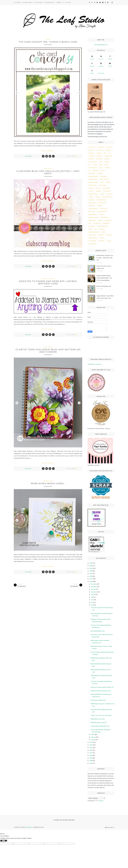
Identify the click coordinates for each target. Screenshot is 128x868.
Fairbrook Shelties (93, 179)
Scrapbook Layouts (93, 217)
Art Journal (99, 159)
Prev (17, 93)
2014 (91, 745)
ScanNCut (102, 214)
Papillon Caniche (102, 203)
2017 (91, 579)
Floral (102, 182)
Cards (48, 39)
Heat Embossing (107, 191)
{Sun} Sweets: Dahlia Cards (98, 700)
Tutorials (103, 232)
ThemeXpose (29, 827)
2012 (91, 750)
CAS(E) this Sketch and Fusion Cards (101, 691)
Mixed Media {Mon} (101, 200)
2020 (91, 571)
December (94, 584)
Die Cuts (103, 171)
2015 (91, 742)
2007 (91, 763)
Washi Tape (101, 235)
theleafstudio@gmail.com (101, 45)
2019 (91, 574)
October (93, 589)
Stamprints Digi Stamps (103, 226)
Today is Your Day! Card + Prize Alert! (101, 715)
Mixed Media (92, 200)
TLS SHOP (92, 57)
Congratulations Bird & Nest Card (100, 726)
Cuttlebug (107, 168)
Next (79, 93)
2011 (91, 753)
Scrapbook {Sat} (92, 220)
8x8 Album (108, 150)
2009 (91, 758)
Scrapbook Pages (104, 217)
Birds (101, 162)
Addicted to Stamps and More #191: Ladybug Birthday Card (48, 282)
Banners (107, 159)
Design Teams (27, 2)
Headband (98, 191)
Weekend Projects (93, 238)
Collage (106, 165)
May (92, 602)
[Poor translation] (5, 841)
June (92, 600)
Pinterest (92, 64)
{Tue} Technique (92, 244)
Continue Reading (48, 151)
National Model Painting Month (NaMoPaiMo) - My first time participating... (104, 278)
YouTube (110, 64)
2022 (91, 566)
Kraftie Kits (110, 194)
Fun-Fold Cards (103, 185)
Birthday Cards (48, 481)
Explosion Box (103, 176)
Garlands (91, 188)
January (93, 740)
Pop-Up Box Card (104, 209)
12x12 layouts (48, 169)
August (93, 594)
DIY (89, 171)
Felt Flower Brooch (93, 182)
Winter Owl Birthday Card (104, 286)
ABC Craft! (99, 153)
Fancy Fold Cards (104, 179)
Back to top (110, 827)
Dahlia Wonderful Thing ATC (99, 722)
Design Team (95, 171)
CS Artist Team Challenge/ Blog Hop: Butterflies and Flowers (48, 351)
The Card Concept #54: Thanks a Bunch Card (48, 42)
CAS (89, 165)
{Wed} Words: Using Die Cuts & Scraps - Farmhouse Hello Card (105, 258)
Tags (96, 229)
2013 (91, 748)
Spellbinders (106, 223)
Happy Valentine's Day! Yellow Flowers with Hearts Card (105, 297)
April (92, 605)
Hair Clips (91, 191)
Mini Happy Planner (107, 197)
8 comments (28, 335)
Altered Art (99, 156)
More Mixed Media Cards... (48, 484)
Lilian (75, 156)
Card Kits (95, 165)
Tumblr (92, 71)
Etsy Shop (101, 57)
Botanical (107, 162)
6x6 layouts (91, 150)
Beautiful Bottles (93, 162)
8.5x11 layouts (100, 150)
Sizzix (90, 223)
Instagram (101, 64)
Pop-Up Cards (92, 212)
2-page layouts (101, 147)
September (94, 592)
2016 (91, 581)
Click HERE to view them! (95, 364)
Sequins (100, 220)
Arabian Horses (108, 156)
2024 (91, 563)
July (92, 597)
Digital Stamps (92, 174)
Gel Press (98, 188)
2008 (91, 761)
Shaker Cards (108, 220)
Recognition (49, 2)
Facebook (110, 57)
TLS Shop (68, 2)
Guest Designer (106, 188)
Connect (59, 2)
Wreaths (102, 238)
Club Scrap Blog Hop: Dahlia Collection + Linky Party (48, 172)
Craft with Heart (93, 168)
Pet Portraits (92, 206)
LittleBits (91, 197)
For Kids (108, 182)
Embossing (100, 174)
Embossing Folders (93, 176)
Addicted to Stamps (48, 279)
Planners (100, 206)
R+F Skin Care (101, 71)
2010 (91, 755)
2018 (91, 576)
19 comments (28, 266)
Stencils (90, 229)
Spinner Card (92, 226)
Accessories (91, 156)
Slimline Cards (97, 223)
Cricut (101, 168)
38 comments (28, 469)
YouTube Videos (92, 241)
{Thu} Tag (109, 241)
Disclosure (38, 2)
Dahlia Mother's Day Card (98, 719)
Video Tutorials (92, 235)
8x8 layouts (91, 153)
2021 (91, 568)
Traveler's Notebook (94, 232)
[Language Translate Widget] (96, 798)
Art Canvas (91, 159)
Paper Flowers (92, 203)
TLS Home (17, 2)
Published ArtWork (102, 212)
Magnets (97, 197)
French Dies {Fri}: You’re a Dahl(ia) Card (104, 267)
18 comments (28, 156)
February (93, 737)
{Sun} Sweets (102, 241)
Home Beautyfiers (93, 194)
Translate (99, 801)
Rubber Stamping (93, 214)
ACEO (105, 153)
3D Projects (110, 147)
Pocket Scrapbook (93, 209)
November (94, 587)
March (93, 734)
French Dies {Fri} (93, 185)
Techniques (102, 229)
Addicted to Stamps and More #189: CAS (102, 687)
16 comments (28, 572)
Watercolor (109, 235)
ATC (109, 153)
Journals (102, 194)
